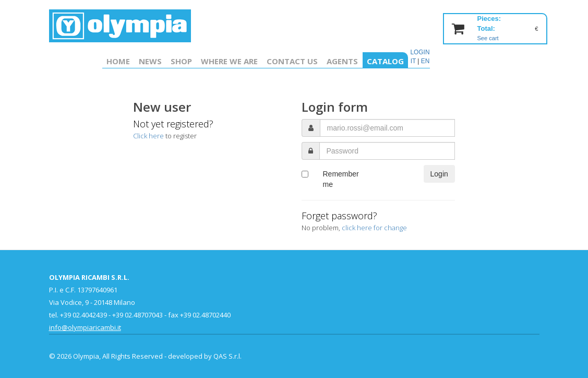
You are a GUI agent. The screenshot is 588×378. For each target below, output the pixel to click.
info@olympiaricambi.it (85, 327)
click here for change (374, 228)
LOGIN (420, 52)
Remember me (340, 179)
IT (413, 61)
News (150, 61)
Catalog (385, 61)
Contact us (292, 61)
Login (439, 174)
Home (118, 61)
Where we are (229, 61)
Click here (148, 136)
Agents (342, 61)
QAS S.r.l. (227, 356)
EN (425, 61)
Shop (181, 61)
